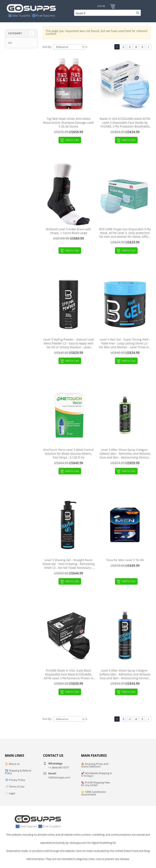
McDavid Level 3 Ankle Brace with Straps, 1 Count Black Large (68, 231)
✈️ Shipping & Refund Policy (18, 772)
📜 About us (12, 764)
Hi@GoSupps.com (59, 777)
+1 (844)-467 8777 (59, 767)
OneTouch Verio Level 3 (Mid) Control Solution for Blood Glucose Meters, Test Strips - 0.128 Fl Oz (68, 454)
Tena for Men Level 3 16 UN (125, 560)
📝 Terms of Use (15, 787)
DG (10, 43)
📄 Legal (10, 793)
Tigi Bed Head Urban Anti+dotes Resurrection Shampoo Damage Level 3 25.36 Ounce (68, 123)
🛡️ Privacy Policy (15, 780)
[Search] (106, 13)
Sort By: (47, 47)
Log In (101, 6)
